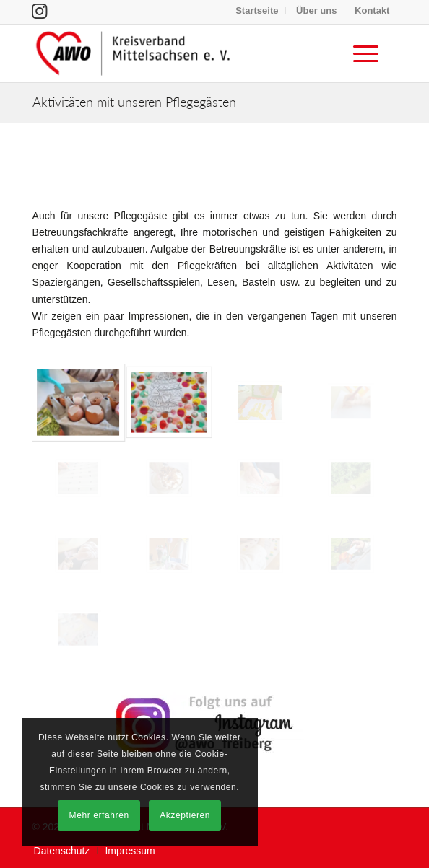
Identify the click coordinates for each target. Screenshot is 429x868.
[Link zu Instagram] (39, 11)
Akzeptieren (185, 815)
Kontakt (372, 10)
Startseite (257, 10)
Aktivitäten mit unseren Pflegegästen (134, 102)
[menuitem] (257, 11)
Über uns (316, 10)
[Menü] (359, 53)
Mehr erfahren (99, 815)
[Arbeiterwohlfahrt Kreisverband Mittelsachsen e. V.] (178, 53)
